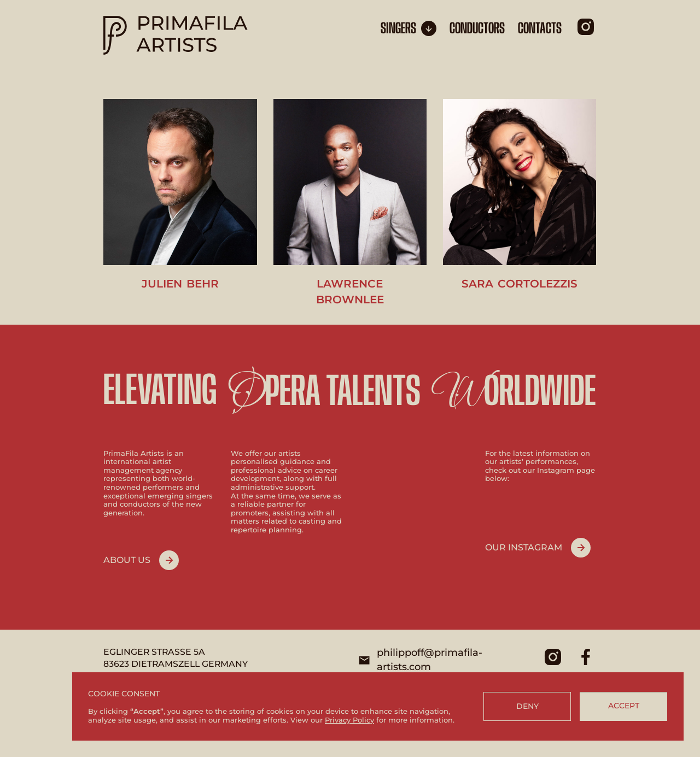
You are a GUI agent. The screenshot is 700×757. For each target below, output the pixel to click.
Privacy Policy (349, 720)
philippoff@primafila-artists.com (430, 660)
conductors (477, 29)
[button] (409, 28)
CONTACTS (540, 29)
